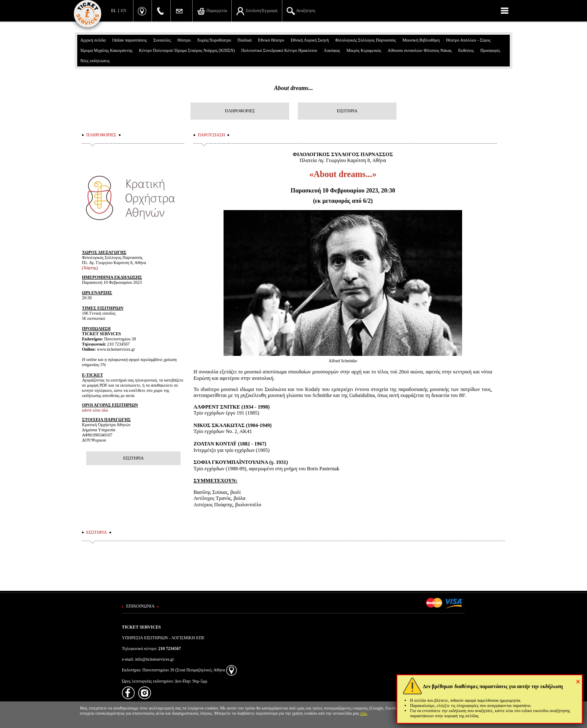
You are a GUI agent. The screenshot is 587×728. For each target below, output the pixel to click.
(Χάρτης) (90, 268)
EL (114, 11)
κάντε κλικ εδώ (95, 410)
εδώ (363, 713)
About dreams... (293, 88)
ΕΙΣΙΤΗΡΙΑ (347, 111)
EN (123, 11)
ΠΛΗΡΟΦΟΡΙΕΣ (240, 111)
